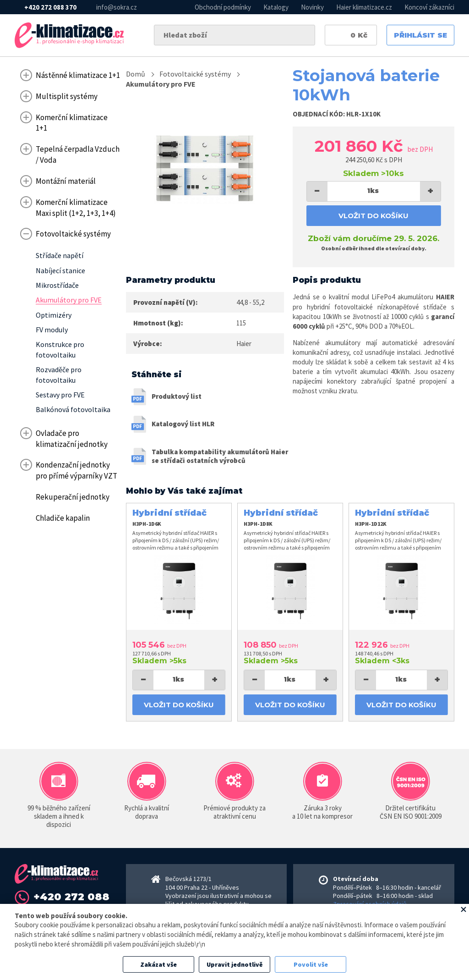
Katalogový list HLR (183, 424)
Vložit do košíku (374, 216)
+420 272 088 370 (50, 7)
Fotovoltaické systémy (195, 74)
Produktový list (177, 396)
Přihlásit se (420, 35)
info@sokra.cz (117, 7)
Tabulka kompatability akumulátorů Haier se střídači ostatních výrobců (220, 456)
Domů (136, 74)
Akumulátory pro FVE (161, 84)
